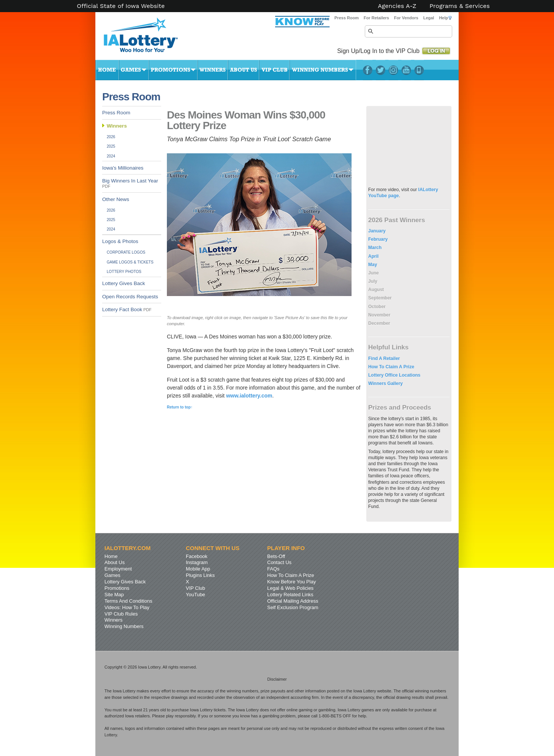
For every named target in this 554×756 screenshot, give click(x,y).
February (378, 239)
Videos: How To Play (127, 607)
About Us (244, 70)
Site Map (114, 595)
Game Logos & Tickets (130, 262)
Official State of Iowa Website (121, 6)
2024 (111, 156)
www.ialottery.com (249, 396)
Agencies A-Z (397, 6)
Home (107, 70)
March (375, 248)
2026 (111, 137)
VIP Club (274, 70)
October (377, 307)
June (373, 273)
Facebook (368, 70)
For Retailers (376, 18)
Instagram (393, 70)
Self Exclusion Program (293, 607)
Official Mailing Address (293, 601)
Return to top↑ (180, 407)
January (377, 231)
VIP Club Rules (121, 614)
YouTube (406, 70)
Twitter (380, 70)
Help (445, 18)
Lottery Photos (124, 272)
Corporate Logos (126, 252)
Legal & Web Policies (290, 588)
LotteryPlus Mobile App (419, 70)
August (376, 290)
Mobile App (198, 569)
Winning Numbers (323, 70)
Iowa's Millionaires (123, 168)
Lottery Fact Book (127, 309)
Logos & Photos (120, 241)
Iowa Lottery (148, 38)
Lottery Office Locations (394, 375)
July (373, 281)
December (379, 323)
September (380, 298)
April (373, 256)
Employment (118, 569)
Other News (116, 199)
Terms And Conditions (128, 601)
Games (134, 70)
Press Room (347, 18)
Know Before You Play (292, 582)
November (379, 315)
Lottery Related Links (290, 595)
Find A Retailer (384, 359)
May (373, 265)
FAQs (273, 569)
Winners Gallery (385, 383)
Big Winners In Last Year (130, 183)
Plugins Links (200, 575)
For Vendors (406, 18)
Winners (213, 70)
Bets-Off (276, 556)
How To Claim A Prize (391, 367)
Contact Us (279, 562)
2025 (111, 146)
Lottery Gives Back (124, 283)
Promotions (173, 70)
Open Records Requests (130, 297)
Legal (429, 18)
